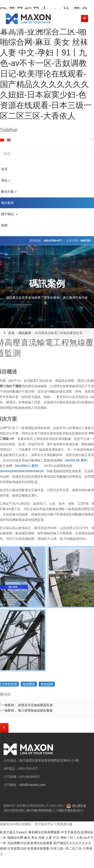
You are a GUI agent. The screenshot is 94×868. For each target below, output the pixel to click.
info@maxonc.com (32, 785)
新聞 (4, 225)
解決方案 (9, 192)
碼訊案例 (9, 203)
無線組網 (47, 684)
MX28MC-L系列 (27, 466)
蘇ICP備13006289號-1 (40, 810)
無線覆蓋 (29, 684)
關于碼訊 (9, 214)
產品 (6, 180)
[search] (47, 154)
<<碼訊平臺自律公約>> (70, 810)
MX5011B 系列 (76, 460)
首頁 (4, 169)
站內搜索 (0, 149)
